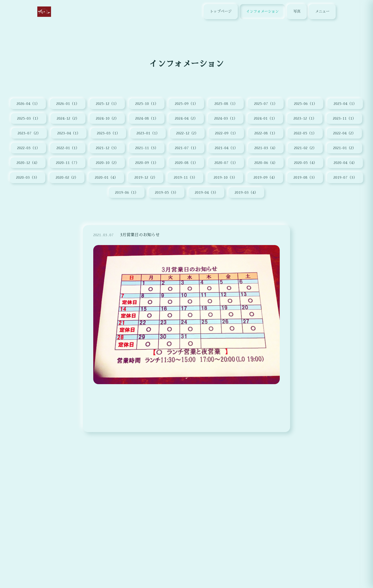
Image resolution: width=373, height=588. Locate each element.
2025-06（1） (306, 104)
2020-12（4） (28, 163)
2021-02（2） (305, 148)
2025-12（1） (107, 104)
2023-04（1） (69, 133)
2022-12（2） (187, 133)
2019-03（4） (246, 192)
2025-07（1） (266, 104)
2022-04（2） (344, 133)
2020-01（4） (106, 177)
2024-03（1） (226, 118)
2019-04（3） (206, 192)
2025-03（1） (29, 118)
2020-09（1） (147, 163)
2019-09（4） (265, 177)
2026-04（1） (28, 104)
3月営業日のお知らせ (140, 238)
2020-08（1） (186, 163)
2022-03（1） (28, 148)
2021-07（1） (187, 148)
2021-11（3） (147, 148)
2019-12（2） (146, 177)
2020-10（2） (107, 163)
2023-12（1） (305, 118)
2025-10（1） (147, 104)
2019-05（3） (167, 192)
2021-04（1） (226, 148)
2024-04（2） (186, 118)
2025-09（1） (186, 104)
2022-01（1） (68, 148)
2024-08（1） (147, 118)
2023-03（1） (108, 133)
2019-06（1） (127, 192)
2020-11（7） (68, 163)
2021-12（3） (107, 148)
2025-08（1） (226, 104)
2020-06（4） (266, 163)
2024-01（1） (265, 118)
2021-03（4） (266, 148)
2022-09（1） (226, 133)
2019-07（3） (345, 177)
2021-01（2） (345, 148)
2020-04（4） (345, 163)
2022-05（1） (305, 133)
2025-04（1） (345, 104)
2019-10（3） (225, 177)
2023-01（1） (148, 133)
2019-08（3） (305, 177)
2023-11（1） (344, 118)
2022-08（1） (266, 133)
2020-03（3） (28, 177)
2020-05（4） (306, 163)
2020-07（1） (226, 163)
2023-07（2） (29, 133)
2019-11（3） (185, 177)
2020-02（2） (67, 177)
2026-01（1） (68, 104)
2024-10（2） (107, 118)
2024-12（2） (68, 118)
